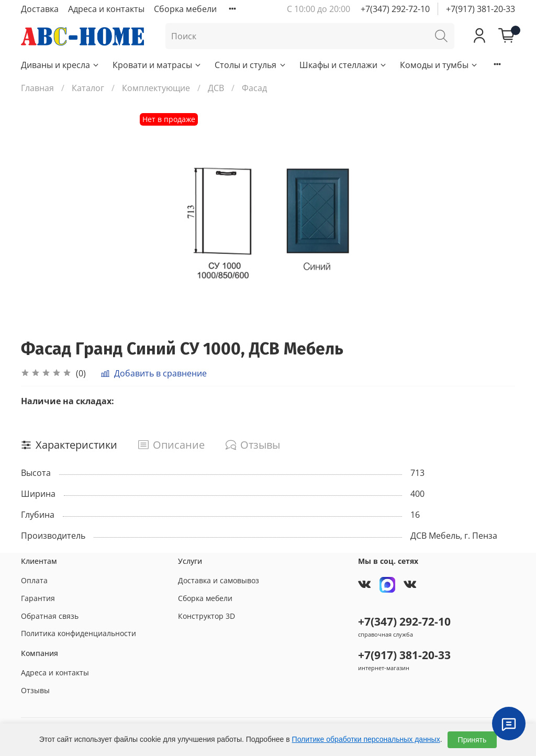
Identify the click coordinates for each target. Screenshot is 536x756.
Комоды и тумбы (439, 65)
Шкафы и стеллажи (343, 65)
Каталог (88, 88)
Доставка (40, 9)
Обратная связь (50, 616)
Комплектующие (156, 88)
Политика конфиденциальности (79, 633)
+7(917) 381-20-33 (481, 9)
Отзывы (35, 690)
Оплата (34, 580)
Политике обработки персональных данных (366, 739)
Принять (472, 740)
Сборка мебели (185, 9)
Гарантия (38, 598)
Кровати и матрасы (157, 65)
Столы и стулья (250, 65)
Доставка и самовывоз (219, 580)
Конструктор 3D (206, 616)
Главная (37, 88)
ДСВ (216, 88)
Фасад (254, 88)
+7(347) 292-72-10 (395, 9)
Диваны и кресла (60, 65)
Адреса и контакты (106, 9)
